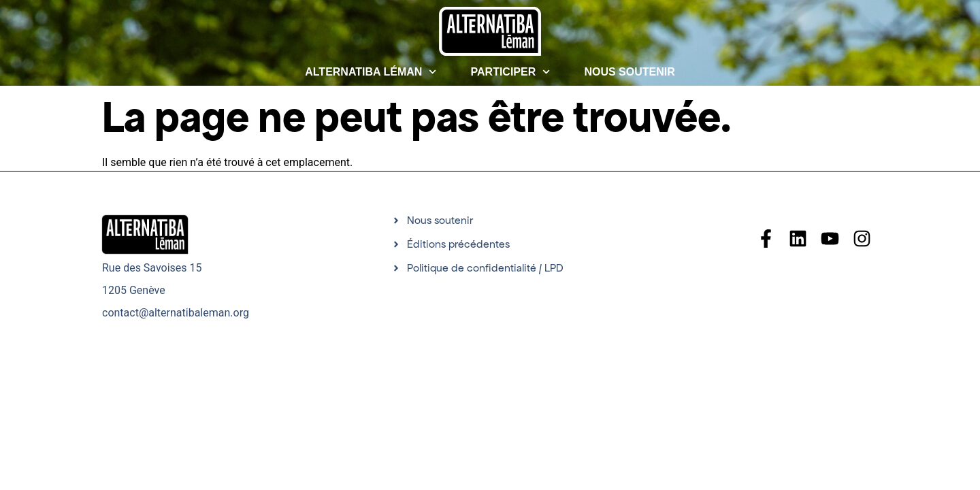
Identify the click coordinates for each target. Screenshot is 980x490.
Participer (511, 72)
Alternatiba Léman (371, 72)
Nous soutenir (629, 72)
